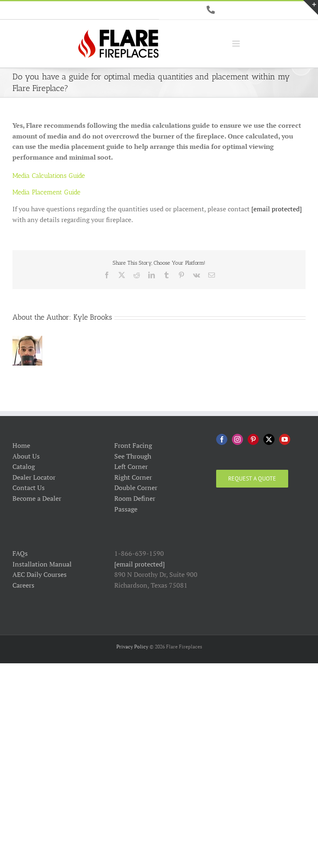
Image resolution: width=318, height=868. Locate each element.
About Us (26, 456)
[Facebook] (222, 439)
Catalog (24, 466)
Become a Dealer (37, 498)
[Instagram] (237, 439)
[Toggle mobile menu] (237, 44)
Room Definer (135, 498)
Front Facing (133, 445)
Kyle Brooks (93, 317)
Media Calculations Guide (49, 176)
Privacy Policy (132, 647)
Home (21, 445)
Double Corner (136, 488)
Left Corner (131, 466)
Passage (126, 509)
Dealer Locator (34, 477)
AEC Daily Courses (40, 574)
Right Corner (133, 477)
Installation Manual (42, 564)
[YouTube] (285, 439)
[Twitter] (269, 439)
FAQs (20, 553)
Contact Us (29, 488)
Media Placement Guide (46, 192)
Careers (23, 585)
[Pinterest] (253, 439)
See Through (133, 456)
